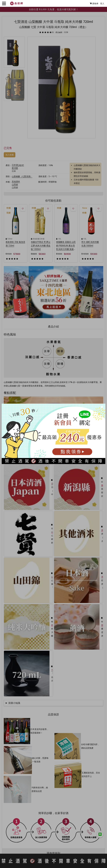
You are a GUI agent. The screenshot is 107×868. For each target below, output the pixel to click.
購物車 (93, 3)
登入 (101, 3)
